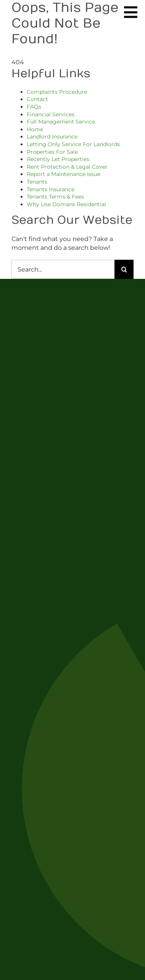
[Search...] (63, 269)
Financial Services (51, 114)
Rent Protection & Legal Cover (67, 167)
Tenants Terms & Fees (55, 197)
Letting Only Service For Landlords (73, 144)
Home (35, 129)
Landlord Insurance (52, 137)
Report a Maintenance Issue (64, 174)
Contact (37, 99)
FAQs (34, 107)
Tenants (37, 182)
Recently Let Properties (58, 159)
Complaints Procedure (57, 92)
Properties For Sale (52, 152)
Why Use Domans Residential (66, 204)
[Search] (124, 269)
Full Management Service (61, 122)
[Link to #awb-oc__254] (131, 12)
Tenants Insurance (51, 189)
